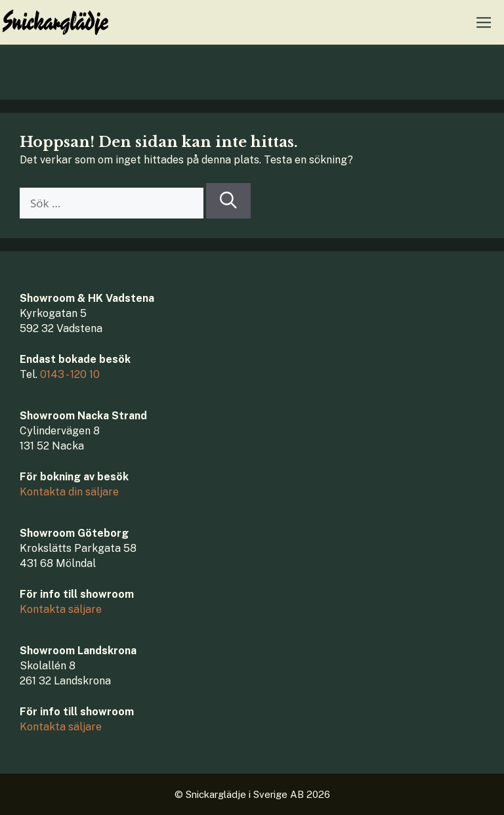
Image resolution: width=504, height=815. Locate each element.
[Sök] (228, 201)
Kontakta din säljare (69, 492)
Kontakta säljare (61, 609)
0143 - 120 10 (70, 374)
